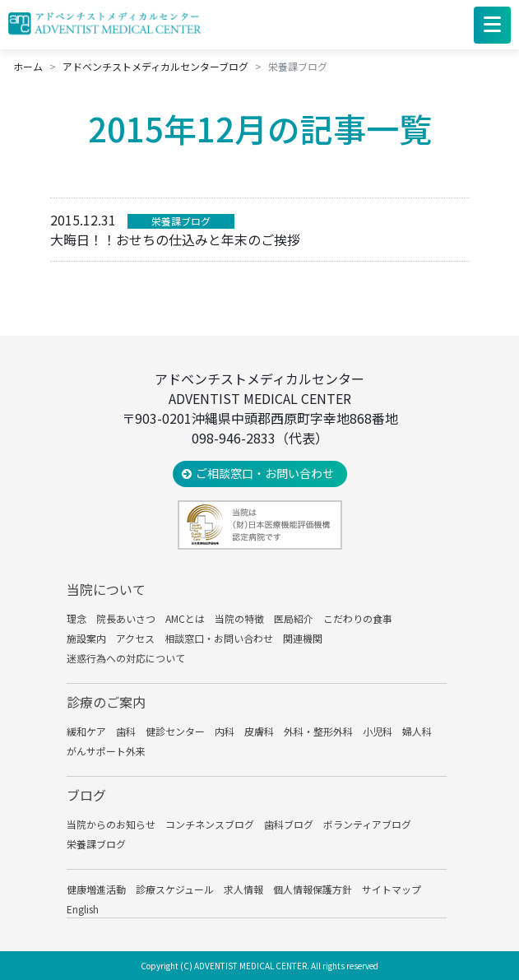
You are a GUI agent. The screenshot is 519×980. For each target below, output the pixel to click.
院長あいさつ (126, 618)
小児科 (378, 731)
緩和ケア (86, 731)
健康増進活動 (96, 889)
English (83, 909)
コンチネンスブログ (210, 824)
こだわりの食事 (358, 618)
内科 (225, 731)
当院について (106, 589)
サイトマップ (392, 889)
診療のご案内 (106, 702)
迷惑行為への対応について (126, 658)
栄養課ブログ (181, 221)
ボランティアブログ (367, 824)
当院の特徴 (239, 618)
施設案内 (86, 638)
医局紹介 (294, 618)
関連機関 (303, 638)
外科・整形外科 (318, 731)
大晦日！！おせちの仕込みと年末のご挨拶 (175, 239)
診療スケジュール (175, 889)
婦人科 (417, 731)
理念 (76, 618)
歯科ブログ (289, 824)
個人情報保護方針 (313, 889)
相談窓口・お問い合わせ (219, 638)
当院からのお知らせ (111, 824)
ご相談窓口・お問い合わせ (265, 473)
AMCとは (185, 618)
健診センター (175, 731)
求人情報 (243, 889)
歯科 (126, 731)
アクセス (135, 638)
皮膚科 (259, 731)
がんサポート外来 (106, 751)
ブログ (86, 795)
